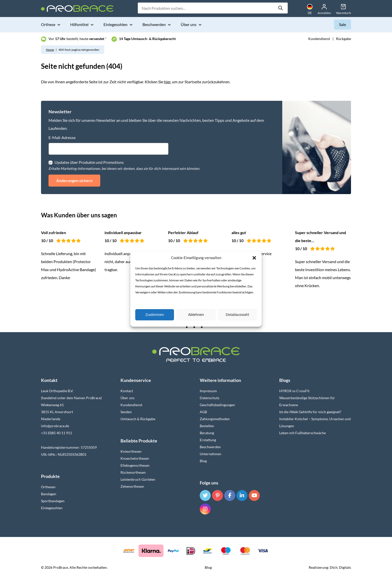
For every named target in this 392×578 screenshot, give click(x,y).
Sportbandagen (53, 501)
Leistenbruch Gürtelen (138, 479)
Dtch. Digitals (340, 567)
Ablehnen (196, 315)
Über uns (189, 24)
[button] (254, 258)
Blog (203, 461)
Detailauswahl (237, 315)
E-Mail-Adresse (62, 137)
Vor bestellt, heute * (77, 39)
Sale (342, 24)
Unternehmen (210, 454)
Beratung (207, 433)
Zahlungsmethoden (215, 419)
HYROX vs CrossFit (294, 391)
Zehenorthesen (132, 486)
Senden (126, 412)
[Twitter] (205, 495)
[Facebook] (230, 495)
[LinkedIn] (242, 495)
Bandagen (49, 494)
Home (50, 50)
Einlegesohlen (116, 24)
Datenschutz (209, 398)
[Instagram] (205, 509)
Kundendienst (319, 39)
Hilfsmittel (80, 24)
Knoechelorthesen (135, 458)
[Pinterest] (217, 495)
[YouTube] (254, 495)
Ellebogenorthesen (135, 465)
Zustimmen (155, 315)
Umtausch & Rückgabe (138, 419)
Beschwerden (154, 24)
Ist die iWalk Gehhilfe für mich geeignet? (310, 412)
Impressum (208, 391)
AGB (203, 412)
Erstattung (208, 440)
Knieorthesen (131, 451)
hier (167, 82)
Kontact (127, 391)
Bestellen (207, 426)
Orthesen (48, 487)
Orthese (48, 24)
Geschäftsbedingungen (217, 405)
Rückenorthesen (133, 472)
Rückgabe (343, 39)
